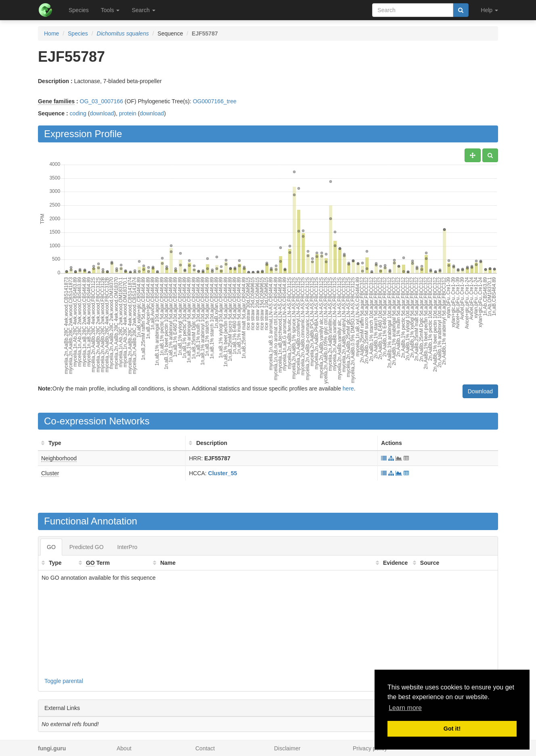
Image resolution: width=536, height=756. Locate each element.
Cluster (50, 473)
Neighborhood (59, 458)
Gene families (56, 101)
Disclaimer (287, 748)
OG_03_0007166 (102, 101)
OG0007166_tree (215, 101)
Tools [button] (110, 10)
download (102, 113)
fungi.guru (52, 748)
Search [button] (143, 10)
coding (78, 113)
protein (128, 113)
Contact (205, 748)
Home (51, 33)
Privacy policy (370, 748)
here (348, 388)
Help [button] (489, 10)
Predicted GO (87, 547)
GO (51, 547)
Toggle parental (64, 681)
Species (79, 10)
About (124, 748)
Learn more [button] (405, 708)
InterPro (128, 547)
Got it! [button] (452, 729)
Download (480, 391)
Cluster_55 (223, 473)
